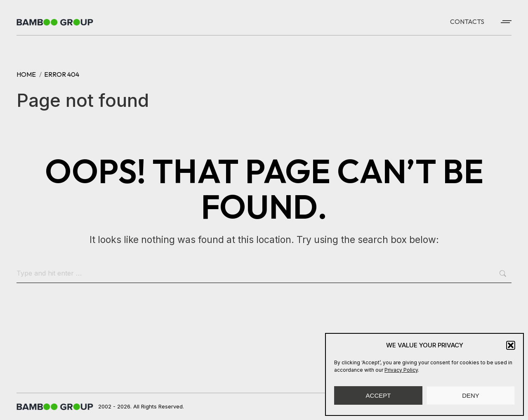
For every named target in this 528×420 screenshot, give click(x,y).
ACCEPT (378, 395)
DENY (471, 395)
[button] (511, 345)
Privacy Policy (401, 370)
